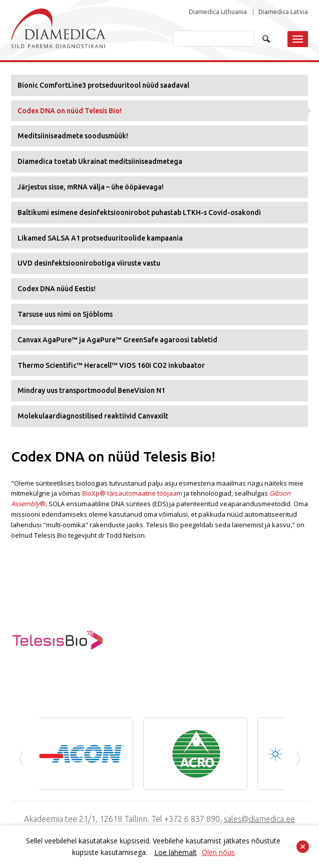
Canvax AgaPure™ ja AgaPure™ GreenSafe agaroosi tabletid (117, 340)
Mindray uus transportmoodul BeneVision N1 (91, 390)
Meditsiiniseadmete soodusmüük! (73, 136)
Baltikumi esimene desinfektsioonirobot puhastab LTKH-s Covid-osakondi (139, 212)
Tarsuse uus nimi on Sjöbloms (65, 314)
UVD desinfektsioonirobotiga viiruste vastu (89, 263)
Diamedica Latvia (283, 12)
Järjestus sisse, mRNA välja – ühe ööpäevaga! (91, 187)
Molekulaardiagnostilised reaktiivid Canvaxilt (93, 416)
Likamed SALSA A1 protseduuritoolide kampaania (100, 238)
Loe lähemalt (176, 852)
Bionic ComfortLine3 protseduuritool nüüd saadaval (103, 85)
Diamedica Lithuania (218, 12)
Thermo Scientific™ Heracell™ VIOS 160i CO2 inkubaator (111, 365)
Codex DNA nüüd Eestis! (57, 289)
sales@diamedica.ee (259, 819)
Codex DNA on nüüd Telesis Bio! (70, 111)
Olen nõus (218, 852)
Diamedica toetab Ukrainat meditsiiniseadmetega (100, 161)
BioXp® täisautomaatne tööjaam (132, 493)
